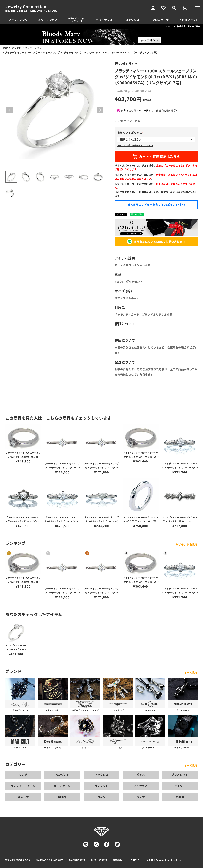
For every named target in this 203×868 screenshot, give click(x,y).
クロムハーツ (161, 20)
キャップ (23, 797)
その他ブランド (189, 20)
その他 (180, 797)
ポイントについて (99, 860)
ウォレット (101, 786)
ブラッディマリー (19, 20)
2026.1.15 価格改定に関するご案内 (182, 26)
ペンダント (62, 775)
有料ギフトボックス (131, 133)
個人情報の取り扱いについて (50, 860)
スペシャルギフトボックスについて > (135, 145)
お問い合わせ (119, 860)
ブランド (16, 48)
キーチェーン (62, 786)
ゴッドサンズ (104, 20)
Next (100, 110)
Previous (9, 110)
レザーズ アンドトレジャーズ (76, 20)
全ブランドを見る (187, 544)
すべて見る (191, 672)
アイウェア (141, 786)
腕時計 (62, 797)
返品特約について (77, 860)
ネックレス (101, 775)
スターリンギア (48, 20)
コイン (101, 797)
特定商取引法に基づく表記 (18, 860)
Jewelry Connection (26, 7)
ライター (180, 786)
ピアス (141, 775)
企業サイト (136, 860)
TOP (5, 48)
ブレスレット (180, 775)
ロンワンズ (132, 20)
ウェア (141, 797)
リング (23, 775)
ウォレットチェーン (23, 786)
